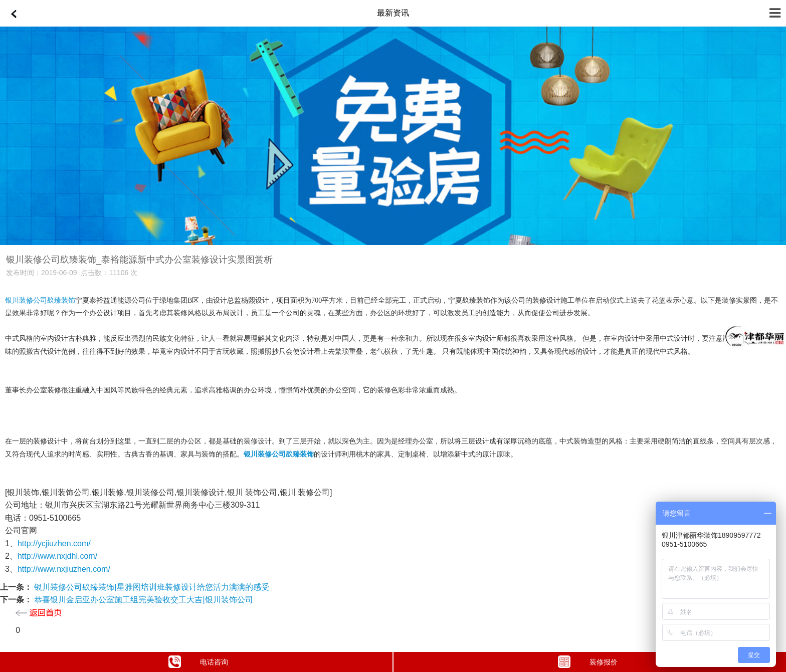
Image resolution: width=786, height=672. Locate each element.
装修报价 (588, 662)
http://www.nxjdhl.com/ (57, 556)
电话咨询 (199, 662)
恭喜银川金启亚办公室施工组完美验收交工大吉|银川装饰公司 (143, 600)
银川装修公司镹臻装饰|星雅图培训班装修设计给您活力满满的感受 (151, 587)
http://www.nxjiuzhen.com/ (64, 569)
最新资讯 (393, 13)
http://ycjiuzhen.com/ (54, 543)
